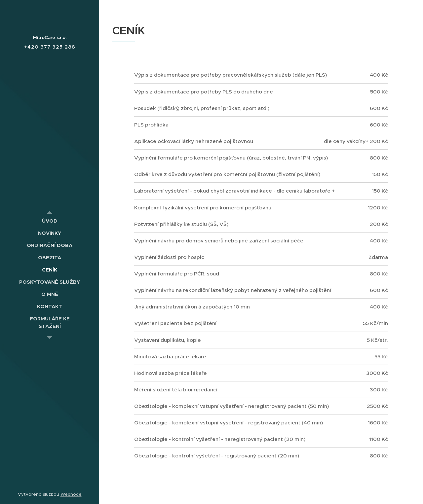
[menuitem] (50, 221)
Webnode (71, 494)
